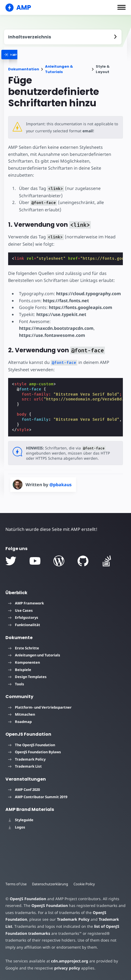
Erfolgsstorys (23, 617)
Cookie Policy (86, 884)
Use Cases (20, 610)
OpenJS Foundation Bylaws (35, 752)
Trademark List (25, 766)
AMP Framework (26, 603)
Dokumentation (24, 69)
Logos (17, 827)
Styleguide (21, 820)
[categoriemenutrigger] (30, 55)
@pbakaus (60, 485)
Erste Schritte (24, 648)
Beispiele (20, 670)
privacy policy (66, 968)
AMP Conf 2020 (24, 790)
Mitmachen (22, 714)
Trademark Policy (27, 759)
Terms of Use (16, 884)
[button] (122, 7)
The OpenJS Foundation (32, 745)
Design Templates (27, 677)
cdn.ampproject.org (68, 961)
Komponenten (24, 662)
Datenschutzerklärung (51, 884)
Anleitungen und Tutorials (34, 655)
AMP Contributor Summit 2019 (38, 797)
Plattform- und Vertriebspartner (40, 707)
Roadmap (20, 722)
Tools (16, 684)
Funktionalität (24, 625)
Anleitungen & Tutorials (59, 69)
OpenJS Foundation (28, 899)
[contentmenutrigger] (63, 37)
